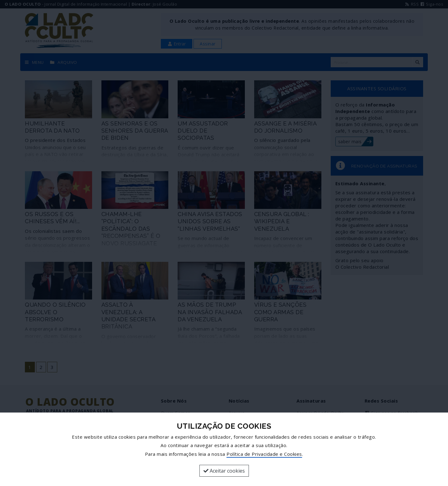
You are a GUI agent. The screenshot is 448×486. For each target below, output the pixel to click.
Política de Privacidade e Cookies (264, 454)
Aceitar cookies (224, 471)
